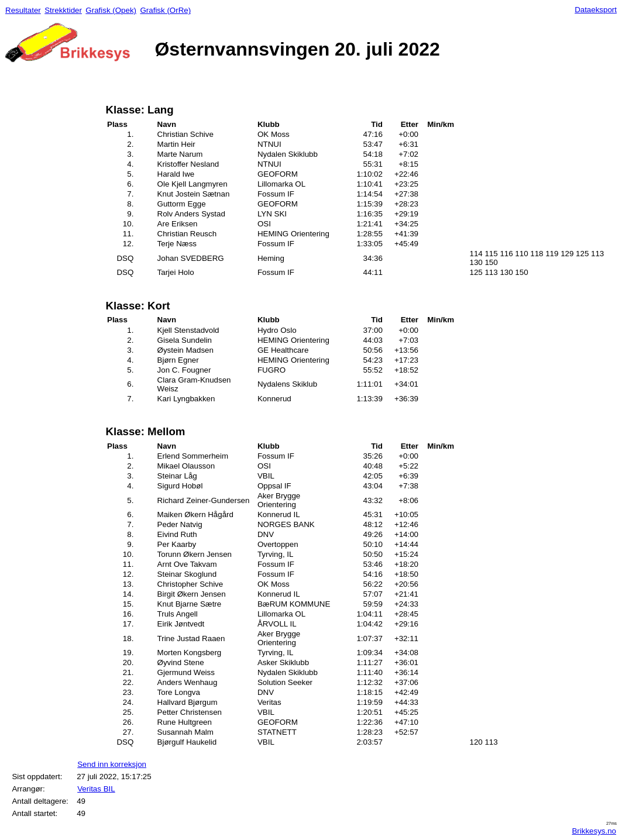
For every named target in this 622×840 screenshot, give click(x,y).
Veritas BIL (96, 789)
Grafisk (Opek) (111, 10)
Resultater (23, 10)
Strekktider (63, 10)
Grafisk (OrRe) (165, 10)
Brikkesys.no (594, 831)
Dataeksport (596, 10)
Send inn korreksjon (112, 764)
